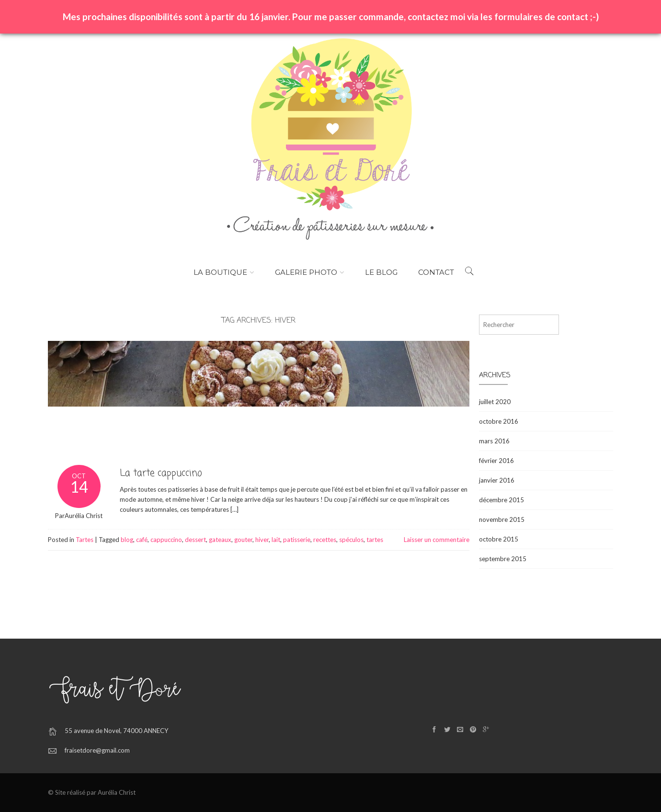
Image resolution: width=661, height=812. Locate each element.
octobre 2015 (499, 539)
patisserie (297, 540)
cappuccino (166, 540)
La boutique (220, 272)
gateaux (220, 540)
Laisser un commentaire (437, 540)
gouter (243, 540)
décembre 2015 (501, 500)
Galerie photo (306, 272)
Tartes (85, 540)
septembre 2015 (503, 559)
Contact (436, 272)
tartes (375, 540)
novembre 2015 (502, 519)
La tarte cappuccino (161, 473)
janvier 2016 (497, 480)
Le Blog (381, 272)
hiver (262, 540)
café (142, 540)
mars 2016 (494, 441)
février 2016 (496, 461)
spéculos (351, 540)
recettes (325, 540)
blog (127, 540)
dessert (195, 540)
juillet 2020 (495, 402)
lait (276, 540)
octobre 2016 (499, 421)
